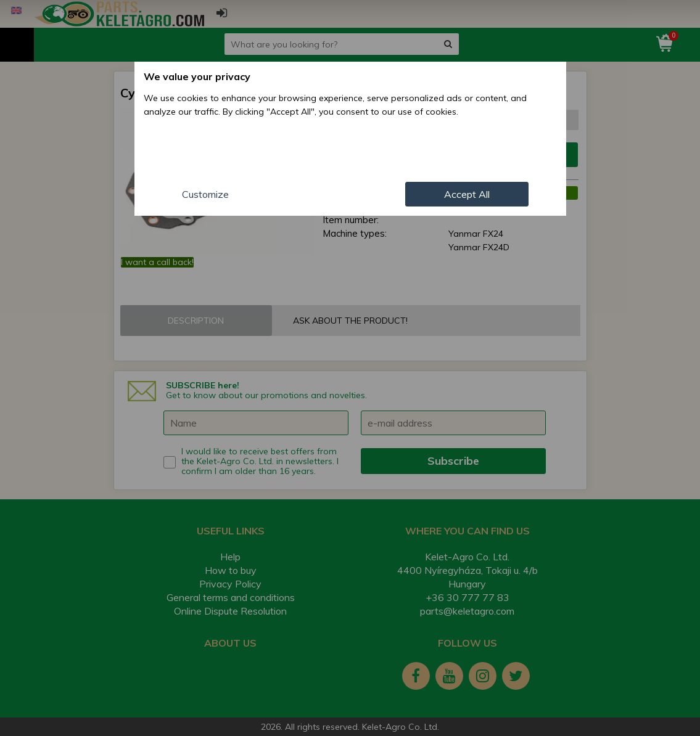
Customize (205, 194)
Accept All (467, 194)
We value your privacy (197, 76)
